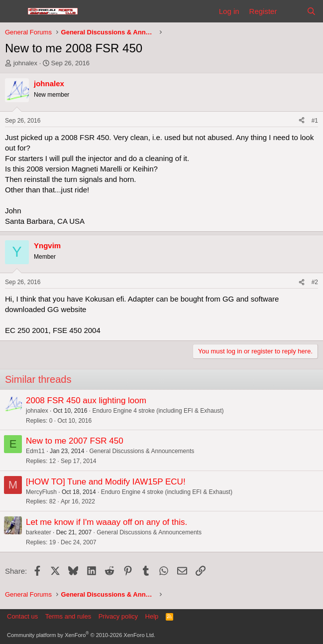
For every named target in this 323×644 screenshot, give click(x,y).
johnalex (25, 63)
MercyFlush (41, 492)
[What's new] (291, 11)
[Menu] (14, 11)
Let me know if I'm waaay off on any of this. (107, 522)
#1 (315, 121)
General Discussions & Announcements (142, 451)
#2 (315, 282)
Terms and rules (68, 616)
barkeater (39, 532)
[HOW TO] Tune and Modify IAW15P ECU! (106, 482)
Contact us (22, 616)
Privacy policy (118, 616)
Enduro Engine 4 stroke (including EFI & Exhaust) (158, 411)
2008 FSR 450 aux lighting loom (86, 401)
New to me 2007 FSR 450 (75, 441)
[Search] (311, 11)
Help (152, 616)
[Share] (302, 121)
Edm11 (35, 451)
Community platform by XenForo (81, 635)
